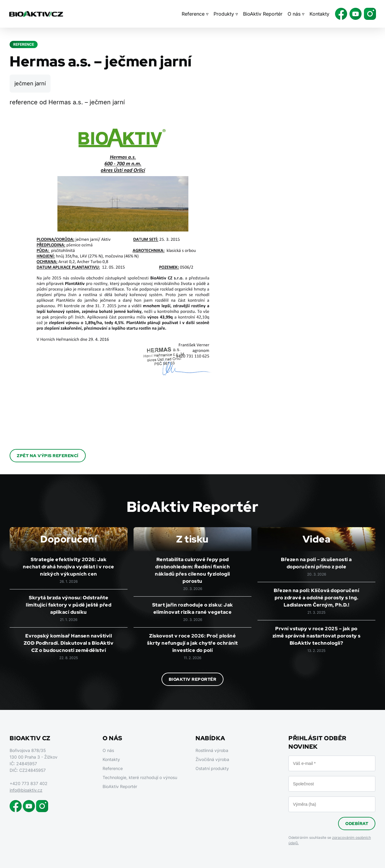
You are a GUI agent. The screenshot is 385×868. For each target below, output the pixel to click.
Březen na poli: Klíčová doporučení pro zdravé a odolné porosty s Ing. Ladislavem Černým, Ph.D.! (316, 598)
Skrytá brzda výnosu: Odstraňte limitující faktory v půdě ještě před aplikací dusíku (69, 605)
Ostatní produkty (212, 768)
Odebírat (357, 824)
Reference (113, 768)
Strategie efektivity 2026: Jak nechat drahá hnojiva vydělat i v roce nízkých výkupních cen (69, 567)
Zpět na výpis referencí (48, 456)
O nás (108, 750)
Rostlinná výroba (212, 750)
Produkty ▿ (226, 14)
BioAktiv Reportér (263, 14)
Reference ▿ (195, 14)
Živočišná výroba (212, 759)
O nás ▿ (296, 14)
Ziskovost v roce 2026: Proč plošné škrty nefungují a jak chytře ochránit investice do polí (192, 643)
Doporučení (69, 539)
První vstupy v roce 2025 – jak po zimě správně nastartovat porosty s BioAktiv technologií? (317, 636)
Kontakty (319, 14)
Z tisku (192, 539)
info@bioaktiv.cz (26, 790)
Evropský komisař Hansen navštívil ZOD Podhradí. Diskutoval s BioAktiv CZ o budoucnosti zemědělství (69, 643)
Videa (317, 539)
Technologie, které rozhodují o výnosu (140, 777)
